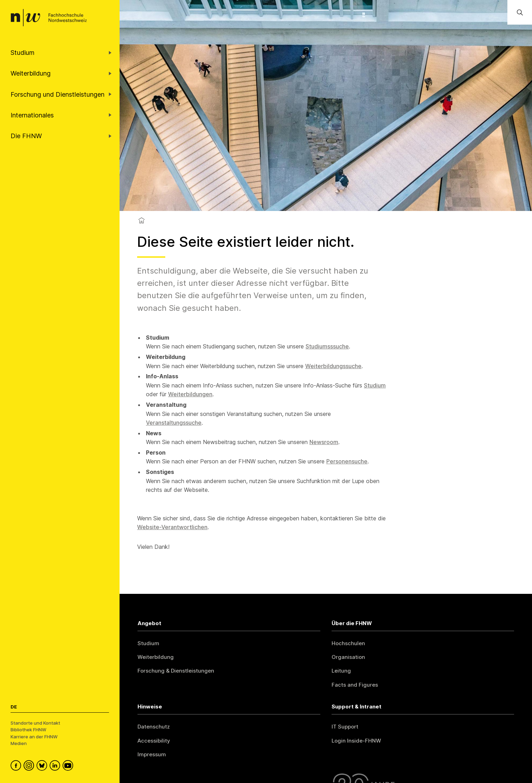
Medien (19, 743)
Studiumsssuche (327, 346)
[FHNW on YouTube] (69, 766)
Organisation (348, 657)
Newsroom (324, 442)
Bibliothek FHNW (28, 730)
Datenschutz (154, 727)
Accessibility (154, 741)
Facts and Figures (355, 685)
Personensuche (347, 461)
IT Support (345, 727)
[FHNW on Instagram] (30, 766)
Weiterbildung (156, 657)
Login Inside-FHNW (356, 741)
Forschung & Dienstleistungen (176, 671)
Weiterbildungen (190, 394)
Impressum (152, 754)
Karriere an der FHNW (34, 737)
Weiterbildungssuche (333, 366)
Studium (375, 385)
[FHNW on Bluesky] (43, 766)
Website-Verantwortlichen (172, 527)
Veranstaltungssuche (174, 423)
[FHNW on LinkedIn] (56, 766)
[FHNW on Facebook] (17, 766)
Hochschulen (348, 643)
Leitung (341, 671)
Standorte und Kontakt (35, 723)
